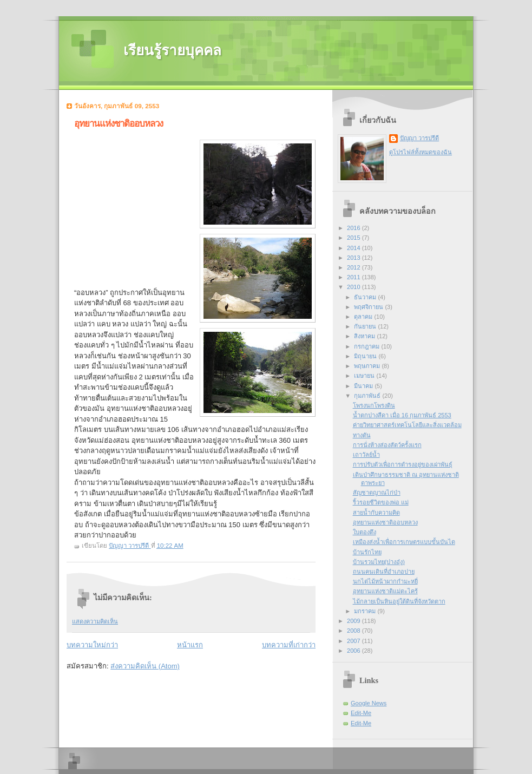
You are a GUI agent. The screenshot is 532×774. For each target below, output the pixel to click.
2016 (354, 228)
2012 (354, 267)
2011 (354, 277)
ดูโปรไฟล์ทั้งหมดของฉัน (421, 152)
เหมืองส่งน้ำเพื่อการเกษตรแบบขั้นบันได (404, 542)
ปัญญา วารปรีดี (419, 138)
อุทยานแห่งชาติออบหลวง (385, 522)
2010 (354, 287)
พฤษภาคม (368, 366)
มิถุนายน (366, 356)
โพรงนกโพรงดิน (374, 405)
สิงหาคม (365, 336)
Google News (369, 703)
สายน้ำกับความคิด (376, 513)
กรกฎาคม (367, 346)
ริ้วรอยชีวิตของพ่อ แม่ (381, 502)
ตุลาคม (364, 317)
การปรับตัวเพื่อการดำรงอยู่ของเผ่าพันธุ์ (403, 464)
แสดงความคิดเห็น (95, 621)
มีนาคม (364, 386)
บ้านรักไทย (367, 552)
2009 (354, 621)
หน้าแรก (190, 645)
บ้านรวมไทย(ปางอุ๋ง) (379, 562)
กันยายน (366, 326)
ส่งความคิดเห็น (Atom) (145, 666)
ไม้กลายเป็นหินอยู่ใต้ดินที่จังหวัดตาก (399, 601)
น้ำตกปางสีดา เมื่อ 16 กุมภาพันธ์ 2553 (402, 415)
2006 (354, 651)
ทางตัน (362, 435)
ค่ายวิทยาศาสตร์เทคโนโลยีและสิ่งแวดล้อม (407, 425)
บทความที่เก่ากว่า (289, 645)
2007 (354, 641)
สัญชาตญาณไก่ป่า (377, 493)
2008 (354, 631)
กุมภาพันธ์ (368, 396)
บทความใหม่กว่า (92, 645)
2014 (354, 248)
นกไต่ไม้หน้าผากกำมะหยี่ (385, 581)
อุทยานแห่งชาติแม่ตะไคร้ (385, 591)
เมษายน (365, 376)
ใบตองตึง (364, 532)
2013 (354, 258)
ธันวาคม (366, 297)
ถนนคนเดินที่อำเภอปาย (384, 572)
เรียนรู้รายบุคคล (172, 51)
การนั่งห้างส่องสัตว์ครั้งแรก (387, 445)
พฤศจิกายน (369, 307)
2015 (354, 238)
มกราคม (366, 611)
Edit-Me (361, 713)
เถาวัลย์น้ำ (366, 455)
